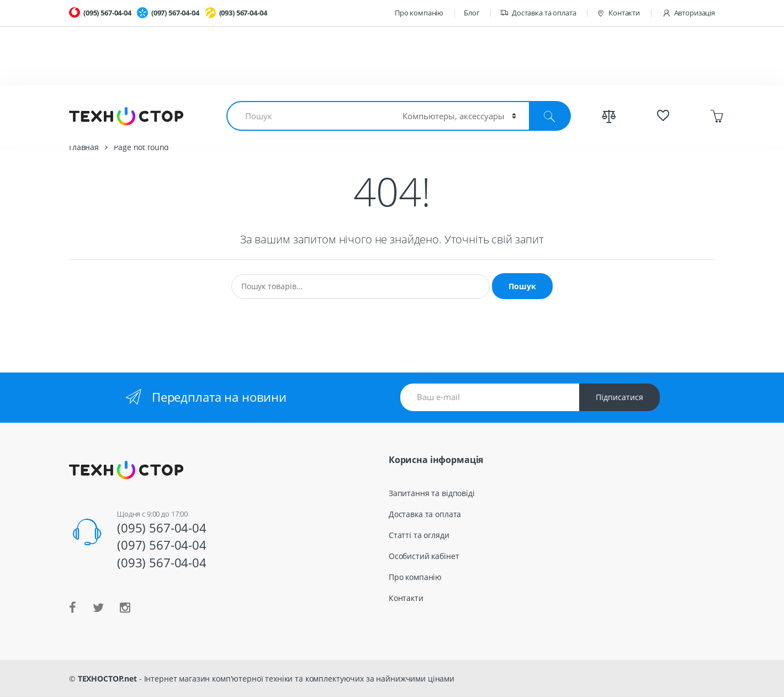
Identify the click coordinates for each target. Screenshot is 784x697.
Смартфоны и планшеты (310, 110)
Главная (84, 147)
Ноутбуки (103, 110)
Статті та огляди (419, 535)
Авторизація (688, 13)
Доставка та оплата (538, 13)
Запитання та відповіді (432, 493)
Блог (472, 13)
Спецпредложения (659, 110)
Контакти (618, 13)
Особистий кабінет (424, 556)
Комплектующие (189, 110)
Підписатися (619, 397)
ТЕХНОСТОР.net (107, 679)
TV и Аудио (483, 110)
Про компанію (419, 13)
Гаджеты (413, 110)
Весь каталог (563, 110)
